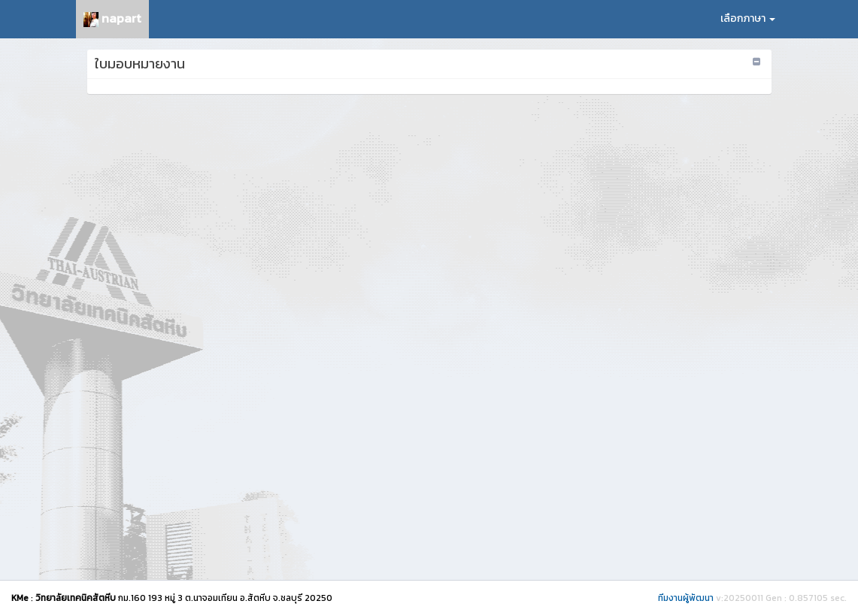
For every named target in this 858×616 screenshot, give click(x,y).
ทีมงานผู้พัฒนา (686, 598)
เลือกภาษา (748, 18)
